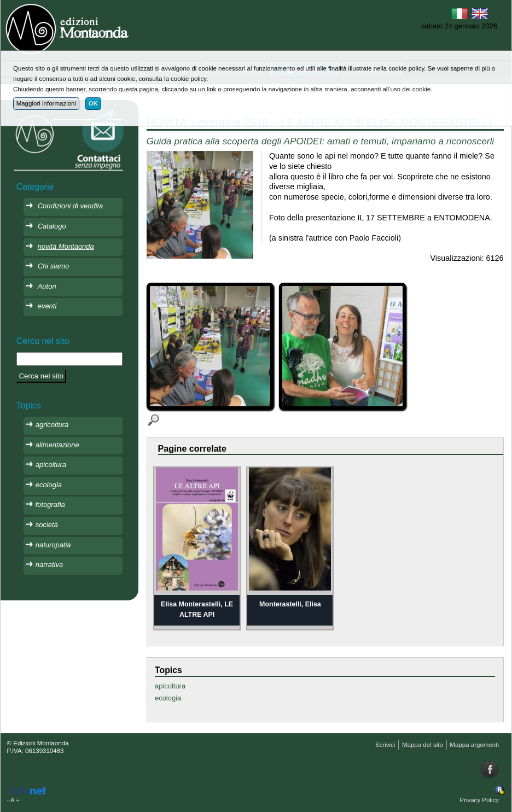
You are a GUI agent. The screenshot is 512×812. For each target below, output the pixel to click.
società (47, 525)
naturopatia (53, 545)
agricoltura (52, 425)
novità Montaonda (66, 246)
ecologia (168, 698)
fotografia (50, 504)
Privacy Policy (479, 800)
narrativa (49, 565)
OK (93, 103)
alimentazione (57, 445)
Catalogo (52, 226)
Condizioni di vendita (71, 206)
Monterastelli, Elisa (290, 604)
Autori (47, 286)
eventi (47, 306)
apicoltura (170, 686)
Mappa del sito (423, 745)
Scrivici (385, 745)
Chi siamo (54, 266)
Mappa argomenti (474, 745)
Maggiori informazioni (46, 103)
